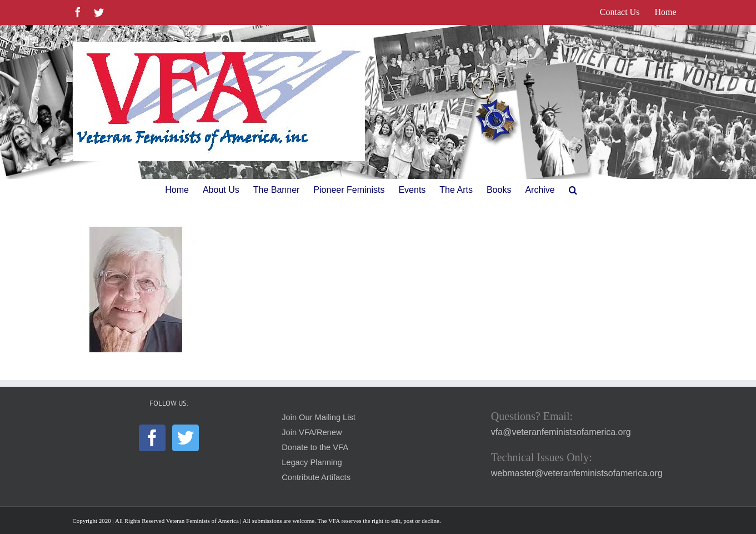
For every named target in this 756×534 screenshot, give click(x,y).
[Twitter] (186, 438)
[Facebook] (152, 438)
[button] (573, 190)
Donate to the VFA (315, 447)
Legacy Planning (312, 462)
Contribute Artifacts (316, 477)
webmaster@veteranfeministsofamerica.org (577, 473)
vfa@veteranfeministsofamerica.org (561, 432)
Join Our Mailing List (319, 417)
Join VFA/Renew (312, 432)
